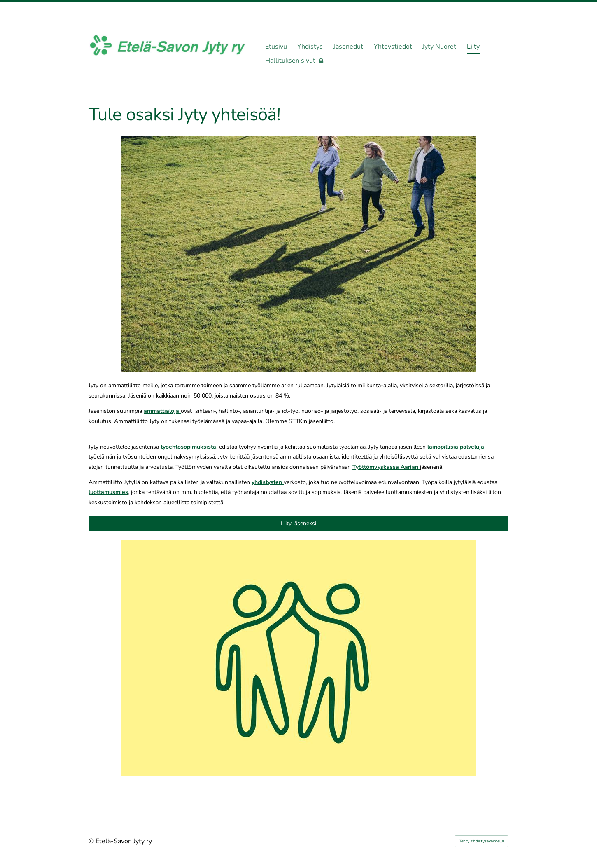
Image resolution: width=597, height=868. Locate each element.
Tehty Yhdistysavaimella (482, 841)
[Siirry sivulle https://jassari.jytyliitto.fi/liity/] (298, 658)
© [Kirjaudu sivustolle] (92, 841)
